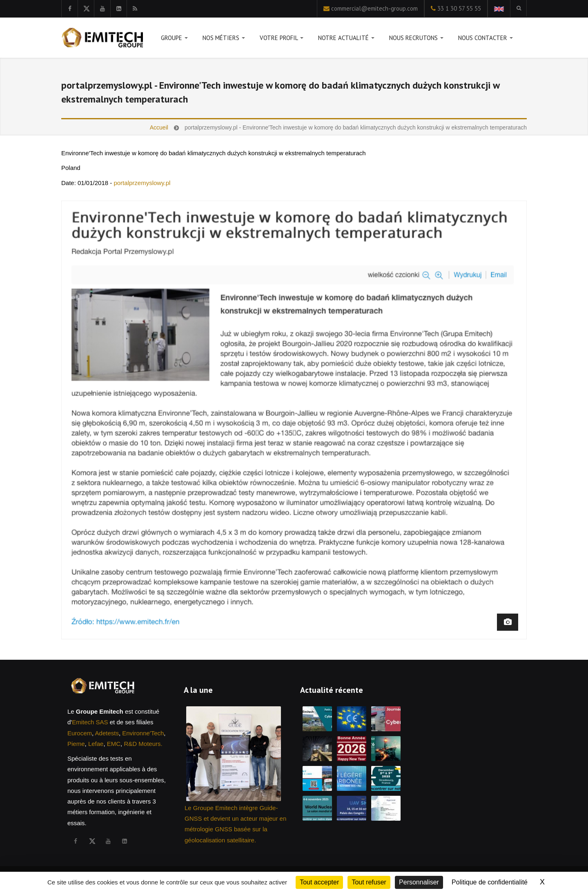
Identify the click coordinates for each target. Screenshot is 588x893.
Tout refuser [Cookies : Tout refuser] (369, 882)
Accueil (159, 127)
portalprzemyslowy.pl (142, 183)
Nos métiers (224, 39)
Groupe (174, 39)
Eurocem (80, 733)
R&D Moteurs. (143, 744)
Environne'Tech (143, 733)
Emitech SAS (90, 722)
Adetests (107, 733)
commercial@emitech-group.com (374, 8)
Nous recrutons (416, 39)
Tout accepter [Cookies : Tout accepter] (319, 882)
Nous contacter (486, 39)
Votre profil (282, 39)
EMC (114, 744)
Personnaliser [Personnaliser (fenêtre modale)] (419, 882)
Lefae (96, 744)
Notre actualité (346, 39)
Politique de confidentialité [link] (490, 882)
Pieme (76, 744)
